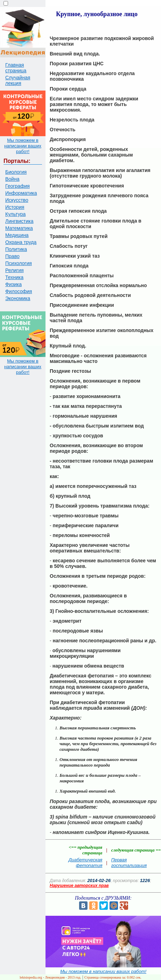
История (15, 207)
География (17, 186)
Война (12, 179)
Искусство (17, 200)
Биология (16, 172)
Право (12, 256)
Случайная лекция (18, 80)
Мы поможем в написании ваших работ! (23, 146)
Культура (15, 214)
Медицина (17, 235)
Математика (19, 228)
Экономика (18, 298)
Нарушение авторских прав (79, 886)
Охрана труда (21, 242)
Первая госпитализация (129, 863)
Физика (13, 284)
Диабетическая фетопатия (86, 863)
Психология (19, 263)
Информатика (21, 193)
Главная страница (16, 68)
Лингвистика (19, 221)
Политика (16, 249)
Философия (19, 291)
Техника (14, 277)
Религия (15, 270)
